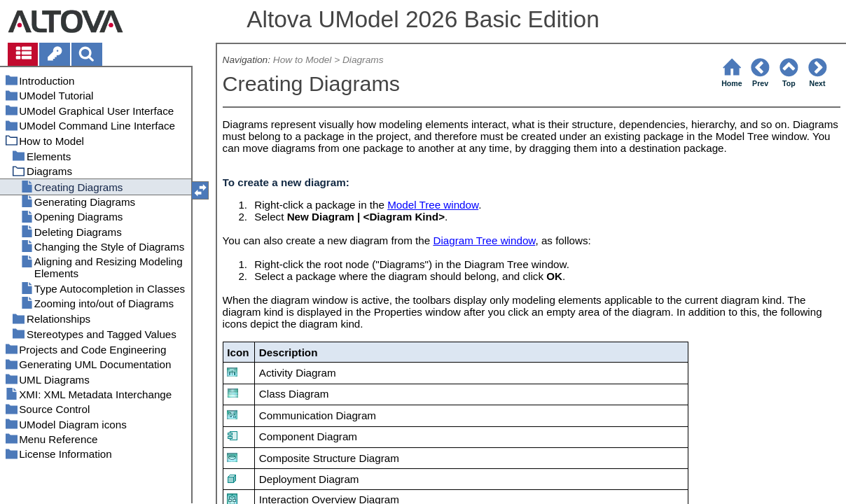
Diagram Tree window (484, 240)
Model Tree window (433, 205)
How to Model (303, 60)
